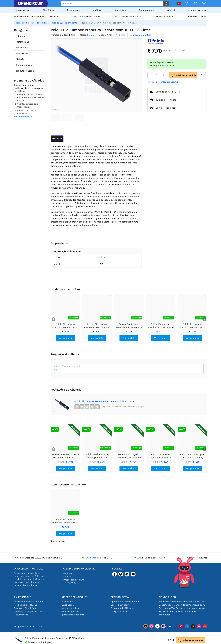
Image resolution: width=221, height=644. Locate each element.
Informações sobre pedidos (29, 602)
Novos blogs (167, 597)
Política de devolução (25, 605)
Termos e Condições (25, 608)
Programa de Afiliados (122, 608)
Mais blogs (165, 615)
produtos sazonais (197, 10)
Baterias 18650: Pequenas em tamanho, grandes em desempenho (183, 608)
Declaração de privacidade (28, 611)
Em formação (23, 597)
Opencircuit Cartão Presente (126, 602)
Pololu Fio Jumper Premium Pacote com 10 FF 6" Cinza (104, 401)
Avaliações (68, 605)
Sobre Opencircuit (74, 597)
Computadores (146, 10)
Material (171, 10)
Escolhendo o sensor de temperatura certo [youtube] (183, 605)
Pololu (98, 257)
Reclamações (21, 615)
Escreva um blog (120, 605)
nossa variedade (71, 608)
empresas (192, 16)
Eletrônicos (49, 10)
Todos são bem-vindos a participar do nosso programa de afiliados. (29, 88)
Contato (203, 16)
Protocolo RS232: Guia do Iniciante (178, 611)
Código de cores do (121, 611)
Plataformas (73, 10)
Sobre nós (68, 602)
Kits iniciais (120, 10)
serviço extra (120, 597)
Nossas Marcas (22, 10)
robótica (97, 10)
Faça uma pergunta (72, 366)
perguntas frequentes (74, 615)
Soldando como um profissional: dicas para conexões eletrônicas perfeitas (183, 602)
